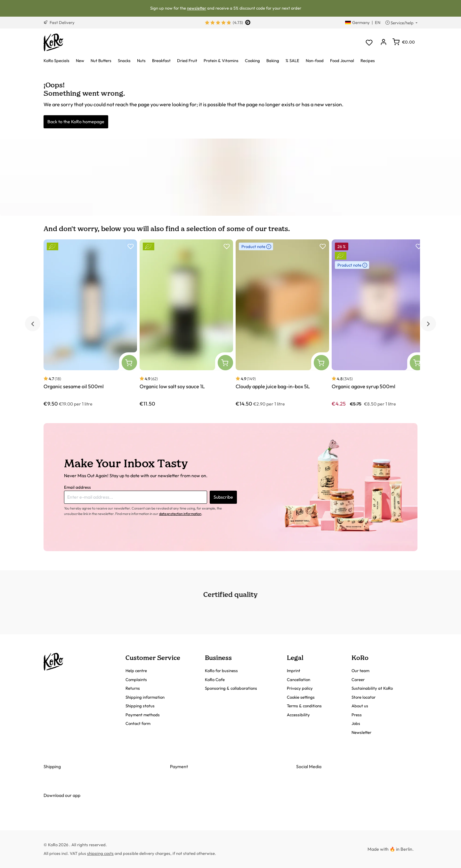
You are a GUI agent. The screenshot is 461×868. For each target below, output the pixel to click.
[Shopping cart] (404, 42)
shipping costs (100, 853)
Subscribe (223, 497)
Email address (77, 487)
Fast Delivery (59, 22)
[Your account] (383, 42)
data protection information (180, 514)
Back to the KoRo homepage (76, 122)
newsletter (197, 8)
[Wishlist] (369, 42)
